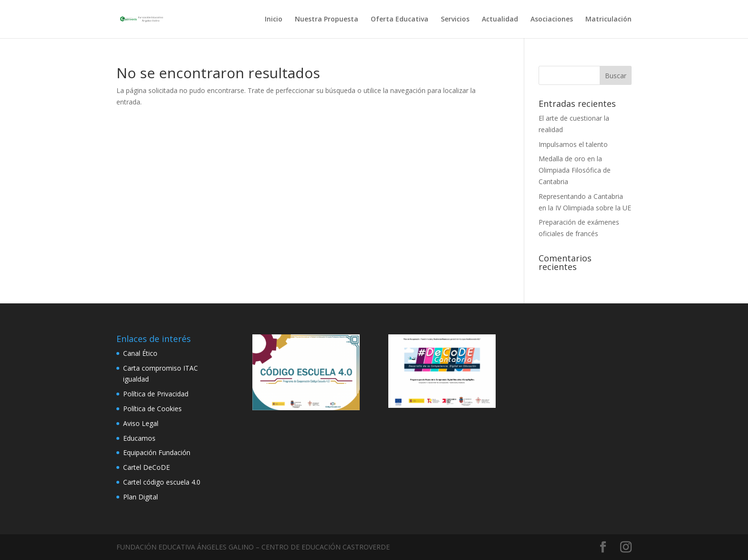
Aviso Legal (141, 423)
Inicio (274, 20)
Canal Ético (140, 353)
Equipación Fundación (157, 452)
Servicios (455, 20)
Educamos (139, 438)
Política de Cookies (152, 409)
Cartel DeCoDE (146, 467)
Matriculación (608, 20)
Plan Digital (140, 497)
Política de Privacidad (156, 394)
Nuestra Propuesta (327, 20)
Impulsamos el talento (573, 144)
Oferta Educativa (400, 20)
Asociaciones (552, 20)
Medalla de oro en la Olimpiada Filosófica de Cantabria (575, 170)
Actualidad (500, 20)
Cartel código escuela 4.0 (162, 482)
